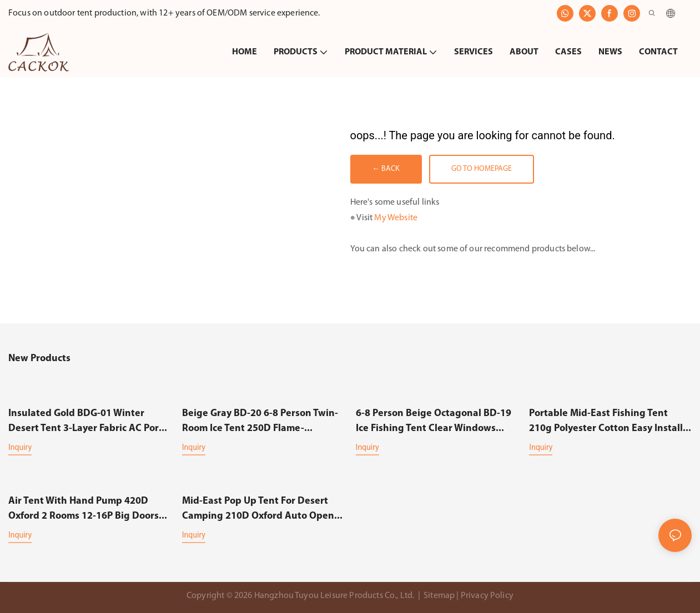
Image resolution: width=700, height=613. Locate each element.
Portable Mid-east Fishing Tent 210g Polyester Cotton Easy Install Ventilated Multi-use (606, 422)
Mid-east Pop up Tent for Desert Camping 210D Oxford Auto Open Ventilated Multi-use (258, 509)
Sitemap (439, 595)
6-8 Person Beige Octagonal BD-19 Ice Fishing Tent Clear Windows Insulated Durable (434, 422)
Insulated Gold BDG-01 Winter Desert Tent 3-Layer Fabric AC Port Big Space (85, 422)
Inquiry (20, 447)
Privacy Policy (487, 595)
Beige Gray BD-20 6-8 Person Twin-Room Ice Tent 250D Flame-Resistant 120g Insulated (260, 422)
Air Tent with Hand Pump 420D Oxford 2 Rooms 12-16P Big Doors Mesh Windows (84, 509)
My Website (396, 219)
